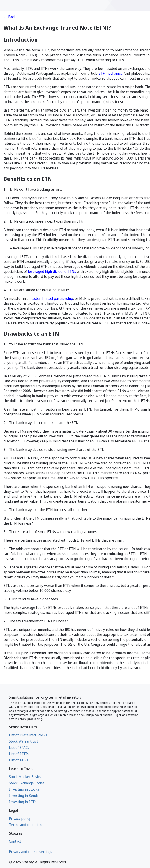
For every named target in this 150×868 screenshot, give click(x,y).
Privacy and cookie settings (31, 852)
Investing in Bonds (24, 796)
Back (12, 17)
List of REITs (19, 754)
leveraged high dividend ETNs (52, 271)
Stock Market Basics (25, 777)
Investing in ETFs (23, 802)
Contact (15, 841)
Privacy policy (20, 818)
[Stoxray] (23, 5)
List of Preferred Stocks (28, 735)
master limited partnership (51, 298)
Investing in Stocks (24, 789)
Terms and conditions (26, 825)
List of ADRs (18, 760)
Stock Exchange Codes (27, 783)
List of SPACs (19, 748)
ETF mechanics (110, 73)
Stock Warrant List (24, 741)
